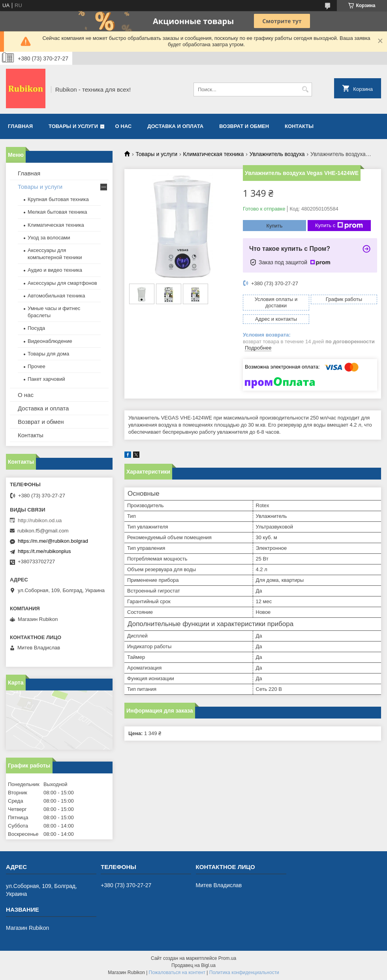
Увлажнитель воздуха (277, 154)
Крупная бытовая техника (58, 199)
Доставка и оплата (175, 126)
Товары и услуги (73, 126)
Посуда (36, 328)
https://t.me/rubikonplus (44, 551)
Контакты (299, 126)
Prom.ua (227, 958)
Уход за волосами (49, 238)
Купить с (339, 226)
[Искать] (305, 89)
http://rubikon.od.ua (40, 520)
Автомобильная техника (56, 296)
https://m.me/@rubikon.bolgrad (53, 541)
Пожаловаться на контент (177, 972)
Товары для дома (48, 354)
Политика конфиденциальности (244, 972)
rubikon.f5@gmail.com (43, 531)
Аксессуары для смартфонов (62, 283)
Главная (20, 126)
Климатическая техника (214, 154)
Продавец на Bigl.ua (193, 965)
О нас (124, 126)
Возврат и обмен (244, 126)
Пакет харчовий (46, 379)
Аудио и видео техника (55, 270)
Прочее (37, 366)
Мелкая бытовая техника (57, 212)
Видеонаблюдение (50, 341)
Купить (274, 226)
